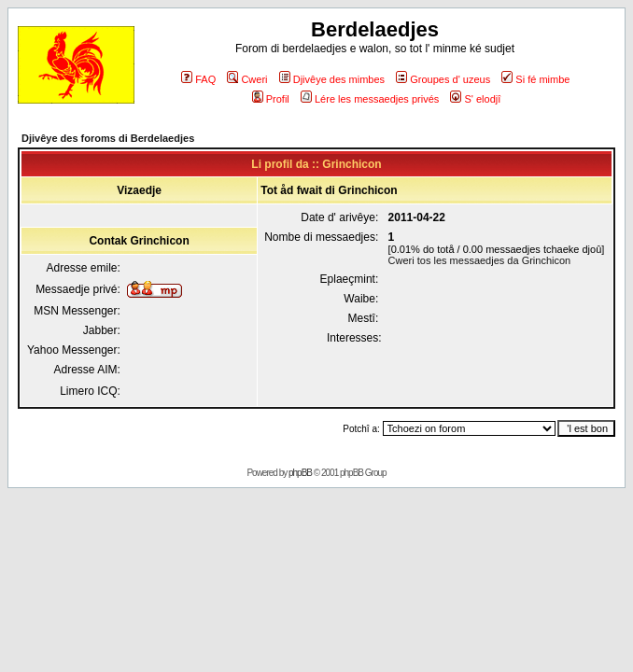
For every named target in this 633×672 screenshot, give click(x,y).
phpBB (300, 473)
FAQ (198, 79)
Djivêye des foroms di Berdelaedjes (108, 138)
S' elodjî (475, 99)
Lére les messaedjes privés (370, 99)
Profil (271, 99)
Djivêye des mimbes (332, 79)
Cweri (247, 79)
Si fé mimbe (535, 79)
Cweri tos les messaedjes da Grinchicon (480, 260)
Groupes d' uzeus (443, 79)
